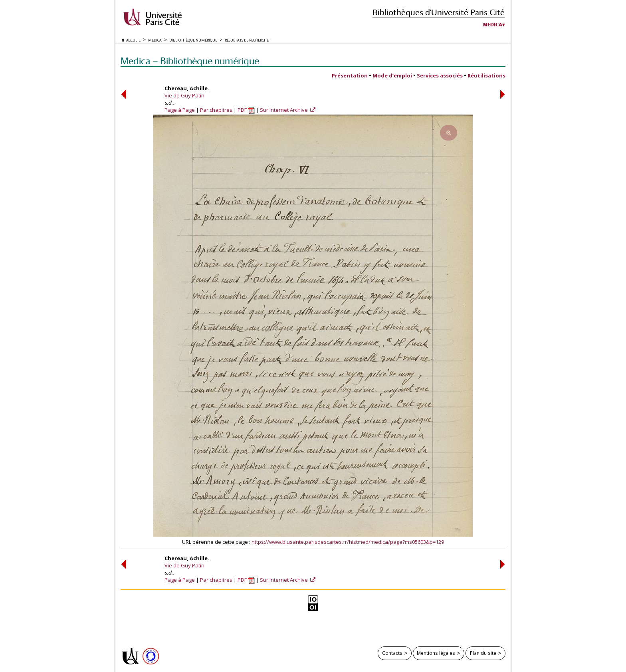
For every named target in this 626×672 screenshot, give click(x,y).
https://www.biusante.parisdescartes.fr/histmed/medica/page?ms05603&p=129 (348, 542)
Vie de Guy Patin (184, 95)
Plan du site (483, 653)
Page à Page (180, 110)
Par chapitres (216, 110)
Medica (493, 25)
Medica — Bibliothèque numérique (190, 61)
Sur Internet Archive (284, 110)
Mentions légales (436, 653)
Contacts (392, 653)
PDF (246, 110)
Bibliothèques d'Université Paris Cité (439, 12)
